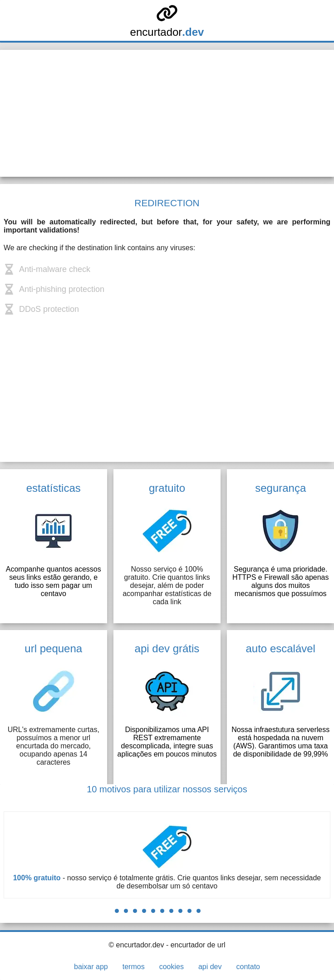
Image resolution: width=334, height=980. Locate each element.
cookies (172, 967)
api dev (210, 967)
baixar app (91, 967)
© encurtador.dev (136, 945)
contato (248, 967)
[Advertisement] (167, 113)
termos (134, 967)
